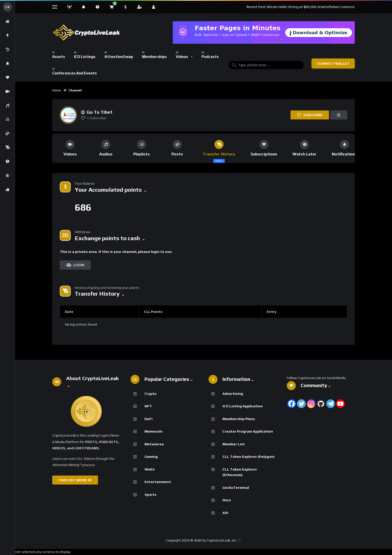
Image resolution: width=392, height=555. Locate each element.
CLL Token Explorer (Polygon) (248, 457)
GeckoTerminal (236, 488)
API (225, 513)
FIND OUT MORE (75, 480)
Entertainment (158, 482)
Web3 (149, 469)
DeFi (148, 419)
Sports (150, 495)
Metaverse (154, 444)
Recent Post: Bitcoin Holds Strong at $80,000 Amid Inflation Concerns (301, 7)
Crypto (150, 394)
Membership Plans (239, 419)
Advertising (233, 394)
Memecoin (153, 431)
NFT (148, 406)
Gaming (151, 457)
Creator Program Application (248, 431)
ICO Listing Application (243, 406)
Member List (234, 444)
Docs (227, 500)
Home (57, 90)
